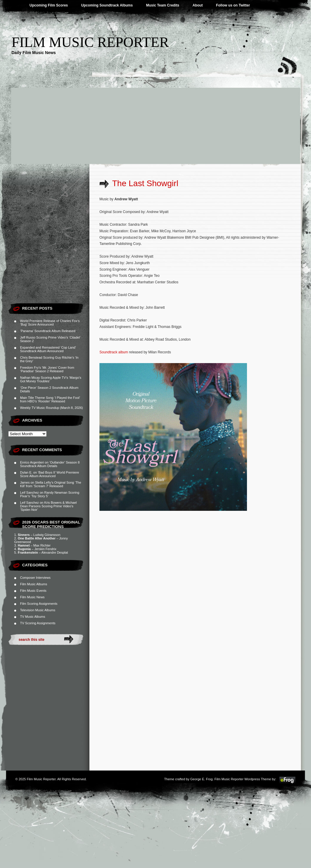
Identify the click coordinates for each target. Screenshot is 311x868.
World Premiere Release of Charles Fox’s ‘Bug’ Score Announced (50, 323)
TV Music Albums (33, 617)
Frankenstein (28, 552)
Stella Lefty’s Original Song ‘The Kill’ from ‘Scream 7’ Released (51, 484)
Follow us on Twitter (233, 5)
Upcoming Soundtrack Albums (107, 5)
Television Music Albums (38, 610)
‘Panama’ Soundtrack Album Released (48, 331)
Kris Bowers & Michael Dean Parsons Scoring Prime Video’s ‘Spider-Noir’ (48, 506)
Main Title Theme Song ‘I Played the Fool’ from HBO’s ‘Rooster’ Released (50, 399)
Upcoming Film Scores (49, 5)
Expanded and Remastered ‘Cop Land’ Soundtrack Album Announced (48, 349)
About (198, 5)
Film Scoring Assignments (39, 604)
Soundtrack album (114, 352)
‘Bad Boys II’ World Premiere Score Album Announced (50, 474)
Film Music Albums (34, 584)
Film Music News (32, 597)
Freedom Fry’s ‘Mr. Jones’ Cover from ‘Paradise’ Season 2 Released (47, 369)
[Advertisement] (155, 120)
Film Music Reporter (90, 42)
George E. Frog (202, 779)
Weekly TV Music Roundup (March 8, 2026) (51, 408)
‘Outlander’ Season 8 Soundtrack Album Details (50, 464)
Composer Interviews (35, 578)
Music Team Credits (163, 5)
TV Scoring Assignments (38, 623)
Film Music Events (33, 591)
